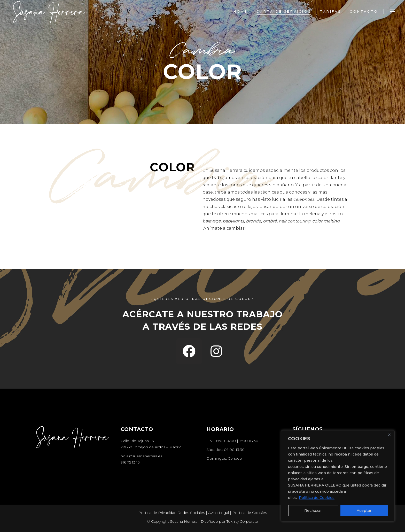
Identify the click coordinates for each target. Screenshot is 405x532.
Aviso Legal (219, 513)
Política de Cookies (317, 498)
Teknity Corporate (242, 521)
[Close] (389, 435)
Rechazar (313, 511)
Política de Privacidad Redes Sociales (172, 513)
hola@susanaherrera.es (141, 456)
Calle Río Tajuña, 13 (137, 441)
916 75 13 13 (130, 462)
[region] (338, 476)
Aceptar (364, 511)
